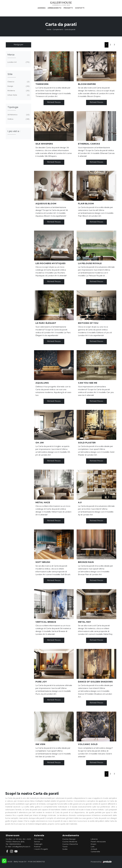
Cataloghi (38, 844)
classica (18, 82)
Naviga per (18, 45)
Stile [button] (10, 74)
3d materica (18, 115)
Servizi (37, 842)
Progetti (68, 8)
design (18, 86)
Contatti (80, 8)
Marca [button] (11, 55)
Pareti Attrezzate (98, 842)
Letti (93, 847)
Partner (37, 847)
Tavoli (65, 847)
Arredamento (55, 8)
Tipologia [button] (13, 107)
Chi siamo (38, 839)
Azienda (42, 8)
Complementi (58, 30)
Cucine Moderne (70, 842)
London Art (18, 62)
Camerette (95, 852)
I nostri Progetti (41, 849)
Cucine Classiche (70, 844)
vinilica (18, 119)
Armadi (94, 849)
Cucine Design (69, 839)
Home (49, 30)
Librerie (94, 839)
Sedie (65, 849)
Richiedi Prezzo (54, 102)
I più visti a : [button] (14, 131)
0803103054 (15, 844)
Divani (94, 844)
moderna (18, 91)
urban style (18, 95)
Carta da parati (70, 30)
